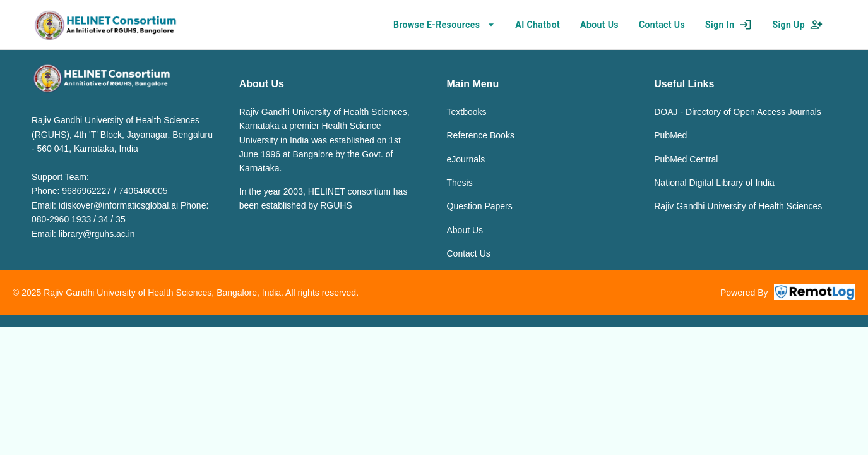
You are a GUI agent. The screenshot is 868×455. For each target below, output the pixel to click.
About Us (465, 230)
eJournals (466, 159)
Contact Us (469, 253)
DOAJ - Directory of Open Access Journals (738, 112)
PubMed (670, 135)
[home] (105, 25)
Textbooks (467, 112)
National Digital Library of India (714, 183)
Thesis (460, 183)
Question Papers (480, 206)
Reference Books (481, 135)
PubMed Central (686, 159)
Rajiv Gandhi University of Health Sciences (738, 206)
